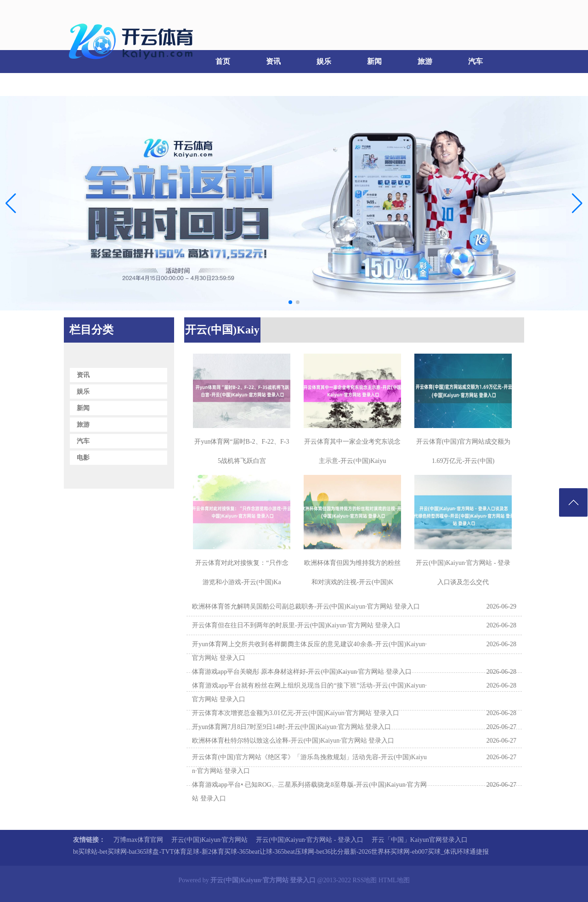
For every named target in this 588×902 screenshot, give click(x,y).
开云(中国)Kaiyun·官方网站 (209, 840)
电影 (87, 84)
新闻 (374, 61)
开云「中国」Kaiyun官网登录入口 (420, 840)
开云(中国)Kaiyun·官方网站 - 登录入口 (310, 840)
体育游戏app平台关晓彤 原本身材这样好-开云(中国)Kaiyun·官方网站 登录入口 (302, 672)
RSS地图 (365, 880)
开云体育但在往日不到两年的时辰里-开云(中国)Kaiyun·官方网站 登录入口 (296, 625)
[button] (577, 203)
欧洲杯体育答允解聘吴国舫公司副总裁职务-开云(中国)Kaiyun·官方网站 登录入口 (306, 606)
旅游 (425, 61)
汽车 (475, 61)
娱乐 (324, 61)
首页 (223, 61)
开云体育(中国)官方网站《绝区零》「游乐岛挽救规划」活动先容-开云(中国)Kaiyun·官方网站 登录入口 (309, 764)
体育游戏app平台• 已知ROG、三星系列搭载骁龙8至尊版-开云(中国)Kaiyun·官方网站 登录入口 (309, 792)
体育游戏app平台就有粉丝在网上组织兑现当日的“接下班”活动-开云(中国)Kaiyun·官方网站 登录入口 (309, 692)
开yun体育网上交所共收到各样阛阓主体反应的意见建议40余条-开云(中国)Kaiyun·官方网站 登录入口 (309, 651)
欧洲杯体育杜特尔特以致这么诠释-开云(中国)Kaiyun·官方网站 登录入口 (293, 741)
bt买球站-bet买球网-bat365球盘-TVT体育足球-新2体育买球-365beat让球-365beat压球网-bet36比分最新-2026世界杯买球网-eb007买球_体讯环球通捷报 (281, 852)
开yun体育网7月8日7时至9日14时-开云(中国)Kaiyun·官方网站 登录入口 (291, 727)
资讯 (273, 61)
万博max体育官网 (138, 840)
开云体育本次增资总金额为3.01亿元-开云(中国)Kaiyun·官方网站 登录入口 (296, 713)
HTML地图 (394, 880)
